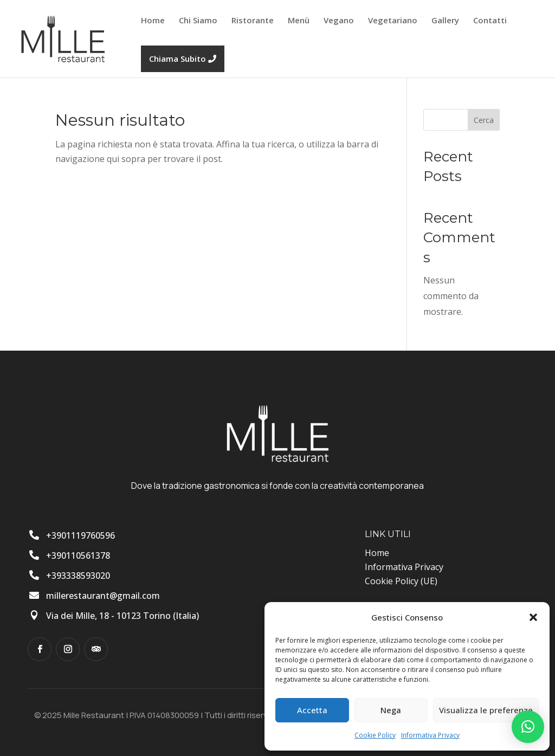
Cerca (484, 120)
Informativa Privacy (430, 735)
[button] (533, 617)
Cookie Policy (375, 735)
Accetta (312, 710)
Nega (391, 710)
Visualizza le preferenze (486, 710)
